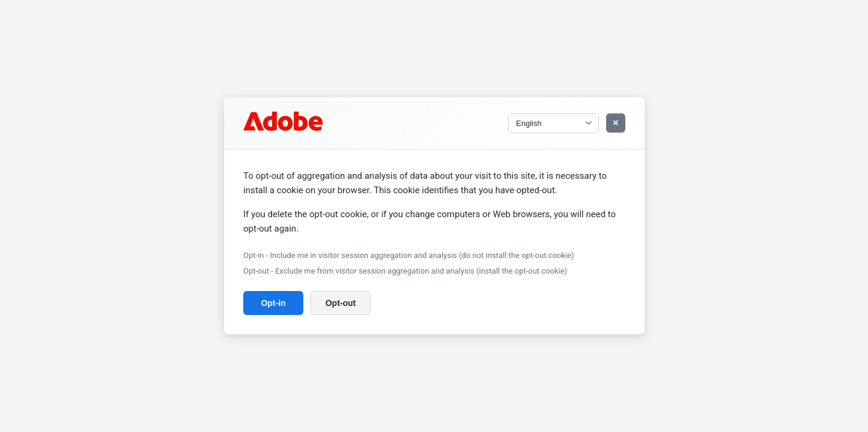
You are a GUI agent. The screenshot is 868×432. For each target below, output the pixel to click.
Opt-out (340, 304)
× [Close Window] (615, 123)
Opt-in (273, 304)
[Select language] (554, 123)
